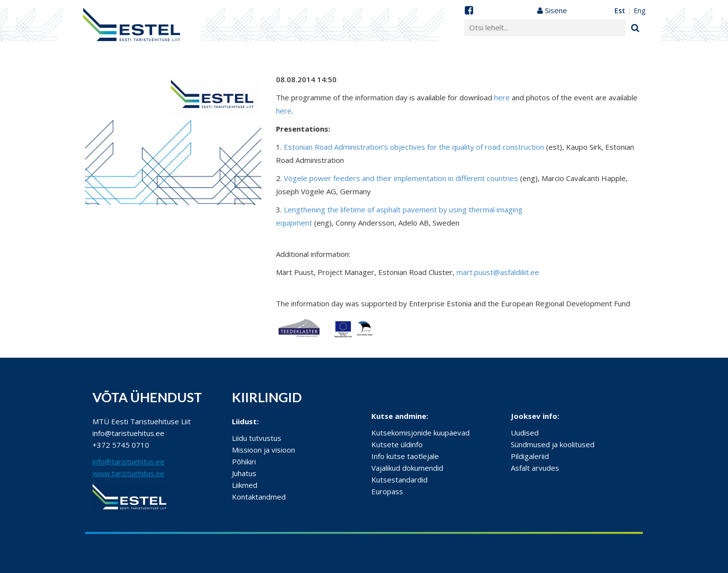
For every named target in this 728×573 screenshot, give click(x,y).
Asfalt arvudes (535, 468)
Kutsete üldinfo (397, 444)
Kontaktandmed (259, 497)
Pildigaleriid (530, 456)
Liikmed (245, 485)
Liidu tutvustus (257, 438)
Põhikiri (244, 461)
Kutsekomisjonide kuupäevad (421, 433)
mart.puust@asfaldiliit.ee (498, 272)
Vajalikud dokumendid (407, 468)
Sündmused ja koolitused (553, 444)
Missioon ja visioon (263, 450)
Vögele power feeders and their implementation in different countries (401, 178)
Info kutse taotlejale (405, 456)
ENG (639, 11)
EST (620, 11)
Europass (387, 491)
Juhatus (244, 473)
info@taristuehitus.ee (128, 461)
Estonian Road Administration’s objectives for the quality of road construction (414, 147)
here (502, 97)
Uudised (525, 433)
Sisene (552, 10)
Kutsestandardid (399, 480)
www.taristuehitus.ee (128, 473)
